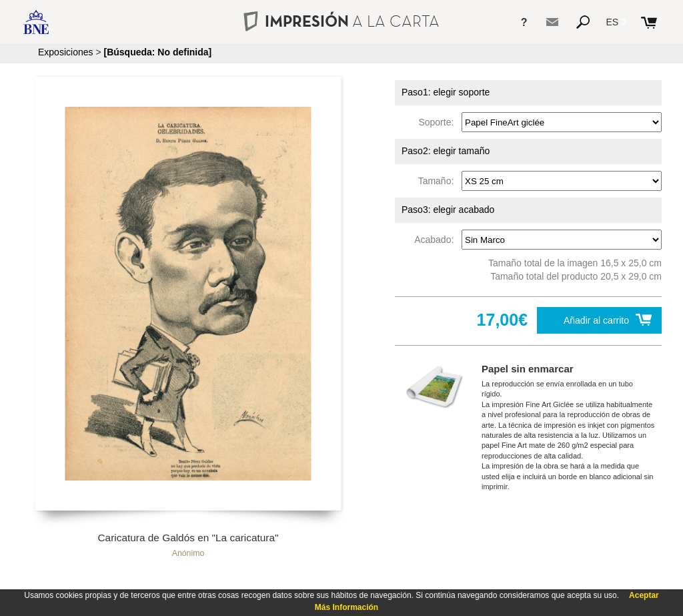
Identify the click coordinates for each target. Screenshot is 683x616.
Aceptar (644, 595)
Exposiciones (66, 52)
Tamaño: (439, 181)
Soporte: (439, 122)
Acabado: (437, 240)
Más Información (347, 607)
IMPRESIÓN (341, 21)
